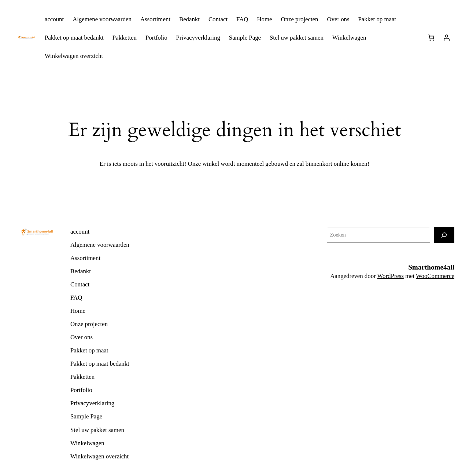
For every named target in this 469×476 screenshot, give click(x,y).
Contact (218, 19)
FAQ (242, 19)
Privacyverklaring (198, 38)
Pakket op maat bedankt (74, 38)
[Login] (447, 38)
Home (264, 19)
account (54, 19)
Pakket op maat (377, 19)
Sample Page (245, 38)
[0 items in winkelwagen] (431, 38)
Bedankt (189, 19)
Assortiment (155, 19)
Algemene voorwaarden (102, 19)
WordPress (391, 276)
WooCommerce (435, 276)
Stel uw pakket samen (297, 38)
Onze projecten (299, 19)
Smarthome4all (431, 267)
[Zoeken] (444, 235)
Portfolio (156, 38)
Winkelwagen (349, 38)
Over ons (338, 19)
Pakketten (125, 38)
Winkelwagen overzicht (74, 56)
